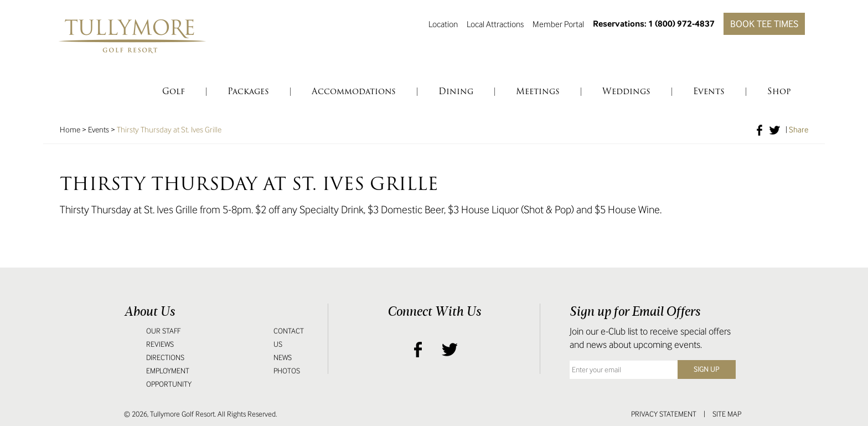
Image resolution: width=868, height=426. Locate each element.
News (283, 358)
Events (99, 130)
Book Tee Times (764, 24)
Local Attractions (495, 24)
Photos (287, 371)
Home (70, 130)
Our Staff (163, 331)
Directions (165, 358)
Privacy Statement (664, 414)
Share (799, 130)
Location (443, 24)
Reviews (160, 344)
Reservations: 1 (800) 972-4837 (654, 24)
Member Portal (558, 24)
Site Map (727, 414)
